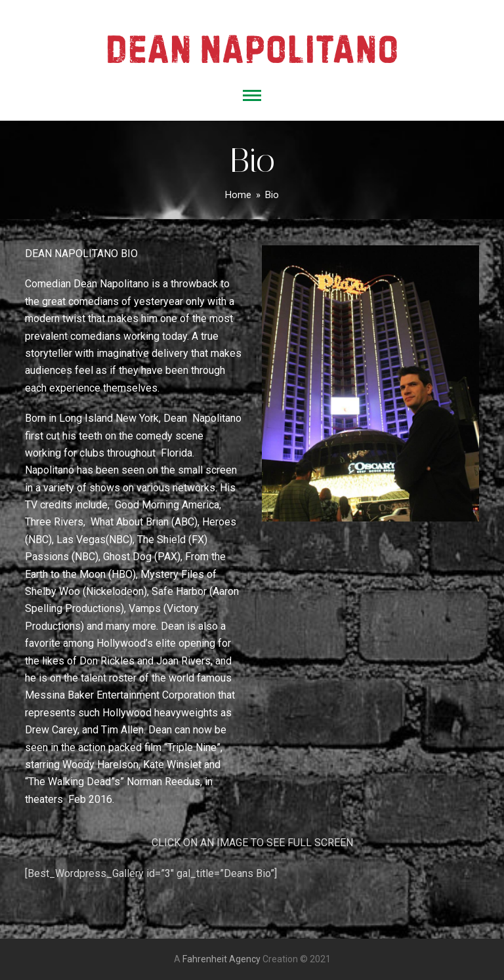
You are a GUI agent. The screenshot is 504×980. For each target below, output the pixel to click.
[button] (252, 95)
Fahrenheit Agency (221, 959)
